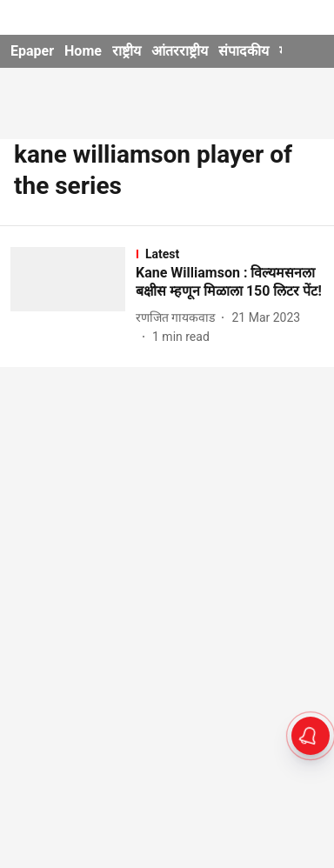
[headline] (230, 283)
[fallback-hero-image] (73, 297)
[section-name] (230, 254)
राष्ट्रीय (127, 51)
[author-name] (179, 318)
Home (83, 51)
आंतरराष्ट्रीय (180, 51)
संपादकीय (244, 51)
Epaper (32, 51)
